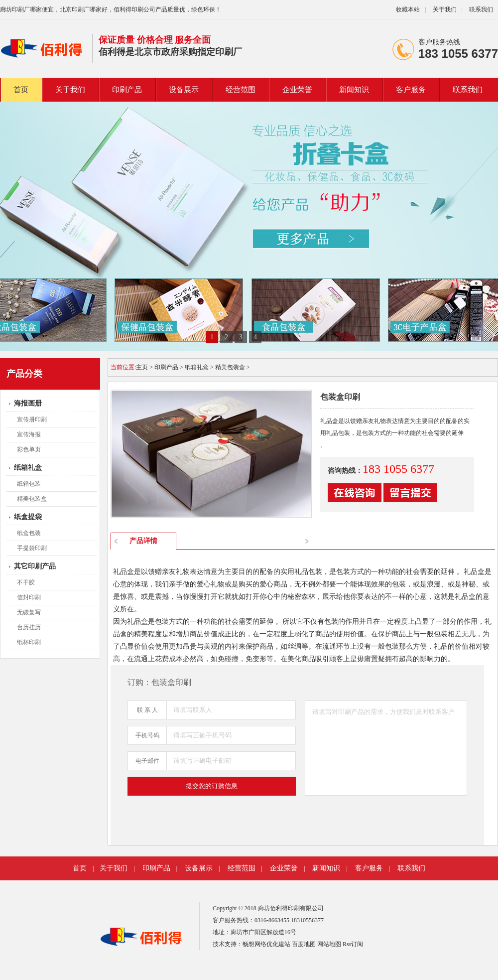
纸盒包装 (29, 533)
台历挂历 (29, 627)
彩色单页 (29, 449)
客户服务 (411, 90)
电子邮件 (147, 761)
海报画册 (28, 403)
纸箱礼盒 (28, 468)
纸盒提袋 (28, 517)
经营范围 (241, 90)
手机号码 (147, 735)
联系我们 (481, 9)
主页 (142, 367)
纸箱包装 (29, 484)
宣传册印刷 (32, 420)
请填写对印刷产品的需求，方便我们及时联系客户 (386, 748)
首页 (21, 90)
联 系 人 (147, 710)
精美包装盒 (32, 499)
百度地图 (304, 944)
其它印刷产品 (35, 566)
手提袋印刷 (32, 548)
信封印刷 (29, 597)
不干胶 (26, 582)
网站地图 (329, 944)
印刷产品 (127, 90)
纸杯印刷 (29, 642)
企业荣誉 (297, 90)
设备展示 (184, 90)
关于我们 (444, 9)
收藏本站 (408, 9)
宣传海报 (29, 434)
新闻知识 (354, 90)
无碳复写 (29, 612)
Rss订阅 (353, 944)
